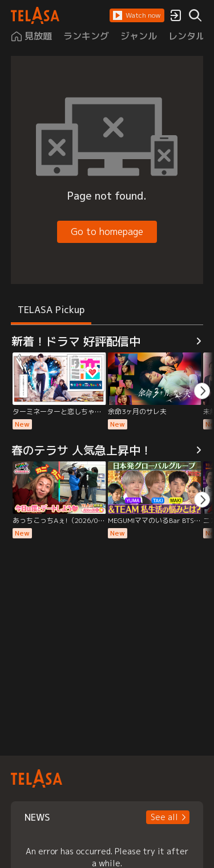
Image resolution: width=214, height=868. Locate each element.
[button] (137, 15)
